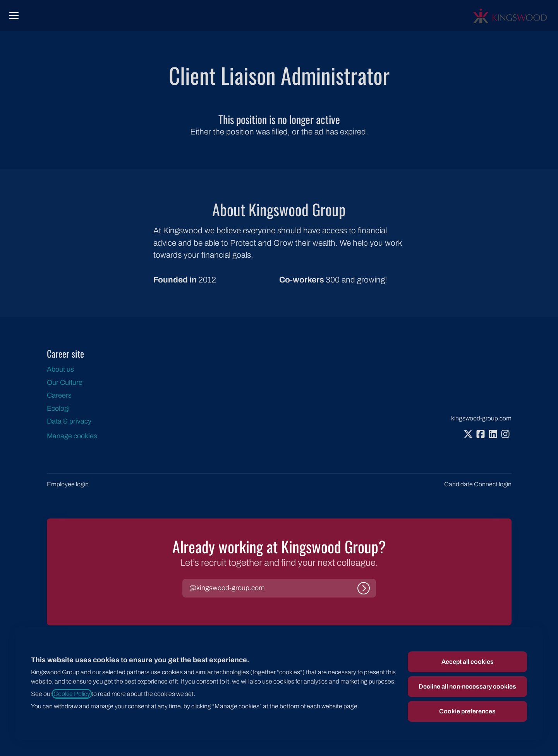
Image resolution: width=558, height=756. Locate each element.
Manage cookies (72, 436)
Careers (59, 395)
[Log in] (364, 588)
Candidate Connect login (478, 484)
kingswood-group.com (481, 418)
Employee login (68, 484)
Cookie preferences (467, 711)
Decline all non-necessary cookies (467, 686)
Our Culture (65, 382)
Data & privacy (69, 421)
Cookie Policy (72, 694)
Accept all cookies (468, 662)
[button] (227, 588)
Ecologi (58, 408)
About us (60, 369)
